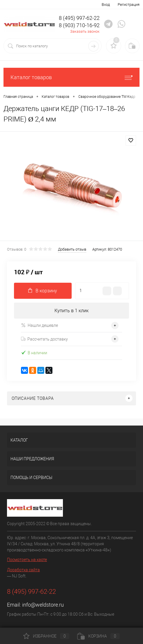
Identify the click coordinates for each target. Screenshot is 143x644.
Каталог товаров (71, 77)
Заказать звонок (85, 31)
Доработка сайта (23, 570)
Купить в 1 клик (71, 311)
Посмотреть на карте (27, 560)
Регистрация (129, 5)
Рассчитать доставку (44, 339)
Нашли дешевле (39, 325)
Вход (106, 5)
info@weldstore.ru (43, 605)
